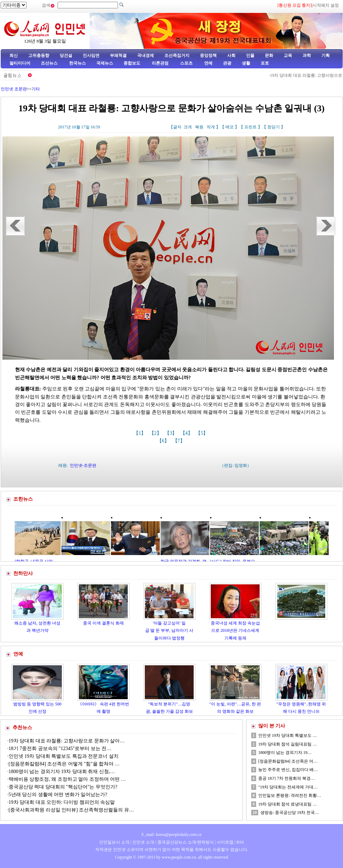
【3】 (171, 433)
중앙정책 (208, 55)
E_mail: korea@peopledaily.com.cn (172, 835)
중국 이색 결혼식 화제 (103, 623)
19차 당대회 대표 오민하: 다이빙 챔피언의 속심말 (62, 802)
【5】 (203, 433)
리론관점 (160, 63)
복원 (199, 127)
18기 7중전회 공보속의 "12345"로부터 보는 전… (60, 749)
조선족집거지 (177, 55)
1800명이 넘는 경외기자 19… (285, 753)
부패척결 (118, 55)
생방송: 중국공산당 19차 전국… (290, 813)
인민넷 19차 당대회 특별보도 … (288, 735)
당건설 (66, 55)
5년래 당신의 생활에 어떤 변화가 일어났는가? (58, 795)
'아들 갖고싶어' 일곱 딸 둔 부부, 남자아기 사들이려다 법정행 (169, 631)
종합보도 (132, 63)
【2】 (156, 433)
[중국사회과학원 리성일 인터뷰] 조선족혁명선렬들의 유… (71, 810)
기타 (36, 89)
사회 (231, 55)
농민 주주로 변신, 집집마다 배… (288, 770)
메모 (230, 127)
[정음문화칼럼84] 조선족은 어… (288, 761)
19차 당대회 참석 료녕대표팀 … (288, 804)
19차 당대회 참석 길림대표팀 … (288, 744)
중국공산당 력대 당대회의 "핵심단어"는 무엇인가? (63, 787)
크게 (188, 127)
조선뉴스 (50, 63)
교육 (288, 55)
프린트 (251, 127)
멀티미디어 (20, 63)
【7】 (180, 441)
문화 (269, 55)
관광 (227, 63)
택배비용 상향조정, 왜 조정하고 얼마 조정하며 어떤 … (67, 779)
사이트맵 (225, 842)
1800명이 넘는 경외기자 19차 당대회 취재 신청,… (62, 772)
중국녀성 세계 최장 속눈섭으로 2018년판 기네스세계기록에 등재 (235, 631)
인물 (250, 55)
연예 (208, 63)
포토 (265, 63)
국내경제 (146, 55)
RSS (240, 842)
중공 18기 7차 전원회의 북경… (286, 778)
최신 (14, 55)
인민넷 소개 (143, 842)
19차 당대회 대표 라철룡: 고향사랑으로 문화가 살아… (67, 741)
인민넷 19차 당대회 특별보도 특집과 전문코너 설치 (64, 756)
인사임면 (91, 55)
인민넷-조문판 (83, 465)
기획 (326, 55)
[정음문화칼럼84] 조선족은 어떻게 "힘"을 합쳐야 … (64, 764)
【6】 (164, 441)
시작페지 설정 (326, 5)
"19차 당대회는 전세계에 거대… (288, 787)
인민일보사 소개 (114, 842)
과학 (307, 55)
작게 (211, 127)
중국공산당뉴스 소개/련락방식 (186, 842)
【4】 (187, 433)
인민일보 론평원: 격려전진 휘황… (290, 795)
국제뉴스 (105, 63)
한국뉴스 (77, 63)
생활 (246, 63)
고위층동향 (39, 55)
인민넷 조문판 (14, 89)
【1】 (140, 433)
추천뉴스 (22, 728)
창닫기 (274, 127)
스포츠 (186, 63)
